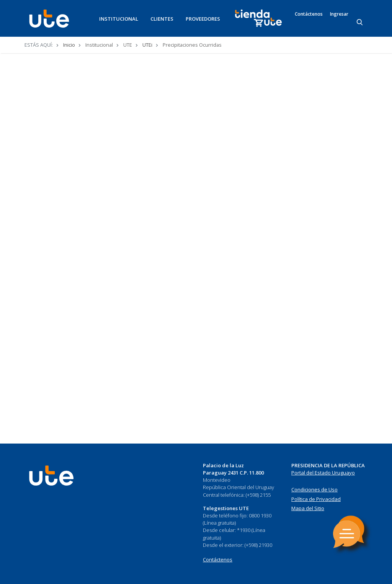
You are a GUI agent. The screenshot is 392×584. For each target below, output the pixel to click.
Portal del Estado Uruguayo (323, 473)
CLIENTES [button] (162, 19)
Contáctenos (309, 14)
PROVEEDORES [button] (203, 19)
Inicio (69, 45)
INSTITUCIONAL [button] (119, 19)
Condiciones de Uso (314, 489)
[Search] (360, 23)
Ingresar (339, 14)
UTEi (147, 45)
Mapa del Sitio (308, 508)
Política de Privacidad (316, 499)
